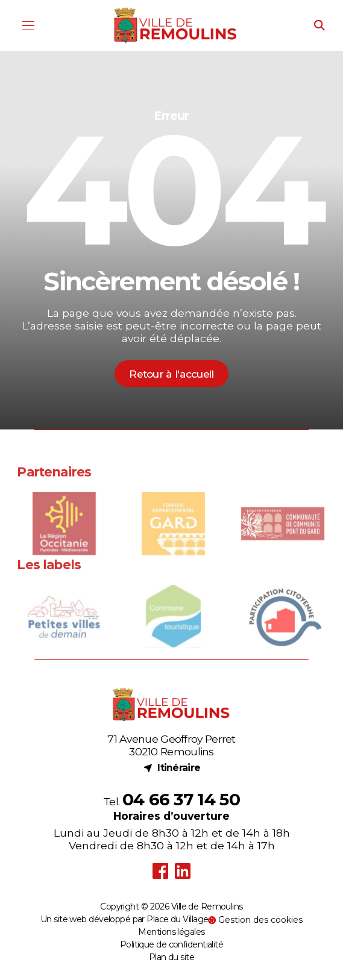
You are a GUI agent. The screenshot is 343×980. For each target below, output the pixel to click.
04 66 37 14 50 (181, 799)
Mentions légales (171, 932)
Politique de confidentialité (171, 944)
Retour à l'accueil (171, 374)
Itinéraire (172, 768)
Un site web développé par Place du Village (124, 919)
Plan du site (171, 957)
